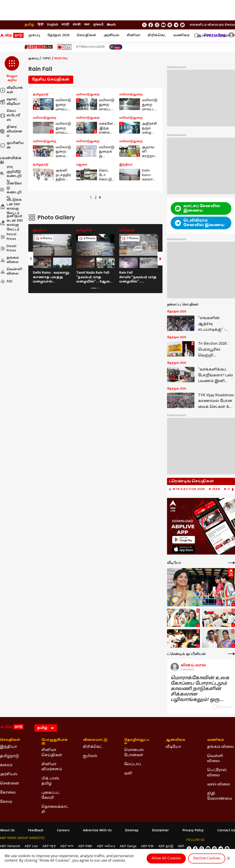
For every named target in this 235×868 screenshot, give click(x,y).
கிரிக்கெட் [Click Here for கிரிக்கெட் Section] (93, 747)
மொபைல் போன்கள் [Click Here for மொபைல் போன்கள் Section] (134, 753)
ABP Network (10, 846)
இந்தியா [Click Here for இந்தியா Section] (8, 747)
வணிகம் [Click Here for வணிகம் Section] (216, 740)
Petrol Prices (8, 237)
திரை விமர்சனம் (11, 132)
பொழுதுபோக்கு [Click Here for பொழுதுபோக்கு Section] (55, 742)
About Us (7, 831)
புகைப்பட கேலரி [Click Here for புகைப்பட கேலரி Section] (51, 795)
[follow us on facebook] (151, 25)
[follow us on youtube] (163, 25)
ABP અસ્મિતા (106, 846)
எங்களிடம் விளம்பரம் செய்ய (212, 25)
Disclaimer (160, 831)
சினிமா (133, 35)
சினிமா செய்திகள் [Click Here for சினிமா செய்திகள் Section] (52, 753)
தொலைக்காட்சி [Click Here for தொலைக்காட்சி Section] (55, 809)
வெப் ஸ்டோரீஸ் (10, 115)
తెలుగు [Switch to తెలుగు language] (111, 25)
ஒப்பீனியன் (12, 145)
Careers (63, 831)
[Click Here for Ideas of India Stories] (64, 47)
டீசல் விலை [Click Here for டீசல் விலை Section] (219, 784)
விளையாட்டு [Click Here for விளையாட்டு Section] (95, 740)
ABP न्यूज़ (49, 846)
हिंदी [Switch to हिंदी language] (41, 25)
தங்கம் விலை (10, 260)
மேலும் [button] (226, 35)
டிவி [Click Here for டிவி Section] (128, 773)
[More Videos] (231, 563)
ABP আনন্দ (67, 846)
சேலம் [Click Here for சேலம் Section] (6, 802)
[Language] (46, 728)
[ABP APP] (184, 540)
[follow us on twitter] (144, 25)
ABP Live (31, 846)
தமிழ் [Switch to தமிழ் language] (29, 25)
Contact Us (226, 831)
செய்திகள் (86, 35)
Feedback (36, 831)
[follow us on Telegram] (176, 25)
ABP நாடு (166, 846)
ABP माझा (85, 846)
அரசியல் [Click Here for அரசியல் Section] (9, 774)
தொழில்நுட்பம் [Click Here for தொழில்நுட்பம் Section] (137, 742)
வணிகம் (182, 35)
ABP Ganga (128, 846)
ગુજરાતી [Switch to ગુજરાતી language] (98, 25)
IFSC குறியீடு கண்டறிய (11, 174)
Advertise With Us (97, 831)
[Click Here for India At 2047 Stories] (116, 47)
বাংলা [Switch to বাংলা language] (87, 25)
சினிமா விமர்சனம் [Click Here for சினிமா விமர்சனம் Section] (52, 767)
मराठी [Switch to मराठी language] (65, 25)
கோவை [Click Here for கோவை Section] (8, 793)
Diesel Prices (8, 249)
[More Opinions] (231, 654)
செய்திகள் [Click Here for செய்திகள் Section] (10, 740)
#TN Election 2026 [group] (189, 489)
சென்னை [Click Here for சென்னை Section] (10, 784)
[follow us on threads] (157, 25)
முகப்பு (34, 35)
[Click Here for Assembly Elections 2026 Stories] (39, 47)
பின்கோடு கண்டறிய (11, 190)
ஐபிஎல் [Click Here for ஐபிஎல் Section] (90, 756)
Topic (47, 59)
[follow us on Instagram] (170, 25)
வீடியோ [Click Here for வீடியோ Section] (173, 747)
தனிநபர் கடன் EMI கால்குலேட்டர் (11, 223)
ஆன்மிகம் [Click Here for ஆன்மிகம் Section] (175, 740)
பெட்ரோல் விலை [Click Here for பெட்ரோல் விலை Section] (217, 773)
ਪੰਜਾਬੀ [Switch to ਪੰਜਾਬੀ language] (77, 25)
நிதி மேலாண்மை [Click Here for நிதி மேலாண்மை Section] (220, 796)
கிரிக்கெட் (157, 35)
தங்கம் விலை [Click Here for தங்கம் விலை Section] (220, 747)
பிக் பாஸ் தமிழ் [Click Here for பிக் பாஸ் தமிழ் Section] (50, 781)
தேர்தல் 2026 (58, 35)
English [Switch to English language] (53, 25)
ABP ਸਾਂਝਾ (147, 846)
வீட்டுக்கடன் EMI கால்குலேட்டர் (11, 207)
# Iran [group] (214, 489)
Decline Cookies (207, 858)
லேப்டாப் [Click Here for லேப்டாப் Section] (133, 764)
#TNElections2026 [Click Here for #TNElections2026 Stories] (90, 47)
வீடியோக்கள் (11, 90)
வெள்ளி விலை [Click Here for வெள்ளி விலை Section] (215, 759)
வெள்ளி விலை (11, 272)
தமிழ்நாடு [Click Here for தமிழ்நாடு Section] (10, 756)
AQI (6, 282)
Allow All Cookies (166, 858)
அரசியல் (111, 35)
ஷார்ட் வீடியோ (10, 102)
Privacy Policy (193, 831)
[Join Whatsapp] (182, 25)
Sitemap (132, 831)
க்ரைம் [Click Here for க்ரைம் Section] (6, 765)
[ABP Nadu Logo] (12, 36)
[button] (12, 69)
